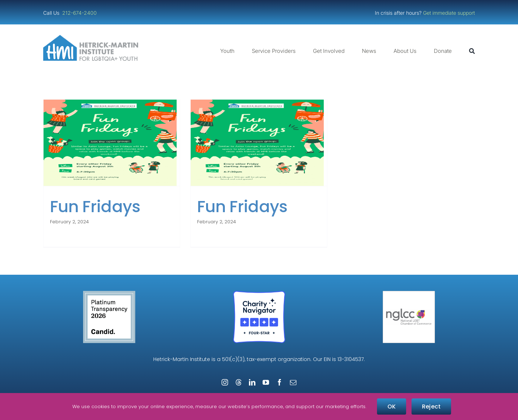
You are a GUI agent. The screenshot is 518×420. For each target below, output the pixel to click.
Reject (431, 407)
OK (392, 407)
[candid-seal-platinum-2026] (109, 294)
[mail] (293, 382)
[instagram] (225, 382)
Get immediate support (449, 13)
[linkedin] (252, 382)
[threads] (238, 382)
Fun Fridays (95, 207)
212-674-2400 (80, 13)
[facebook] (280, 382)
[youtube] (266, 382)
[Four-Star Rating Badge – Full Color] (259, 294)
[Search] (472, 51)
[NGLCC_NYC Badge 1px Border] (409, 294)
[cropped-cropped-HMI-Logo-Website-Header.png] (91, 38)
